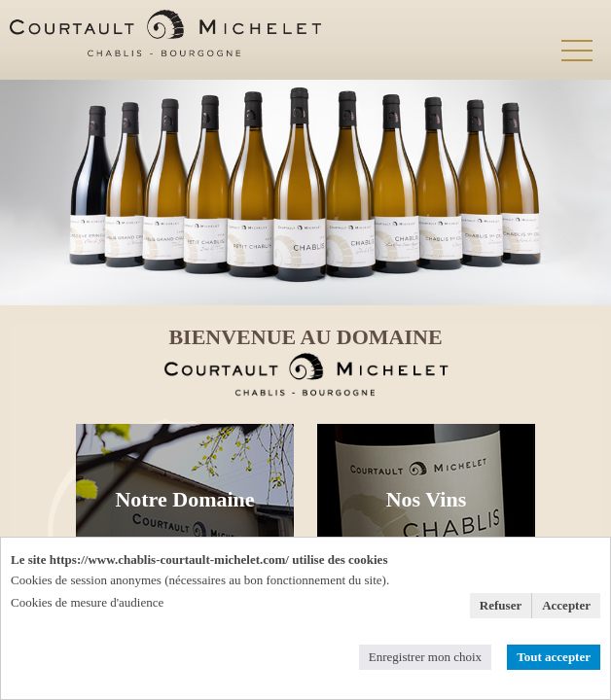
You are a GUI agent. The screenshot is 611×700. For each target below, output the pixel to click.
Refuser (501, 605)
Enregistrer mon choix (425, 657)
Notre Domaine (184, 499)
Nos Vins (427, 499)
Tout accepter (554, 657)
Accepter (566, 605)
